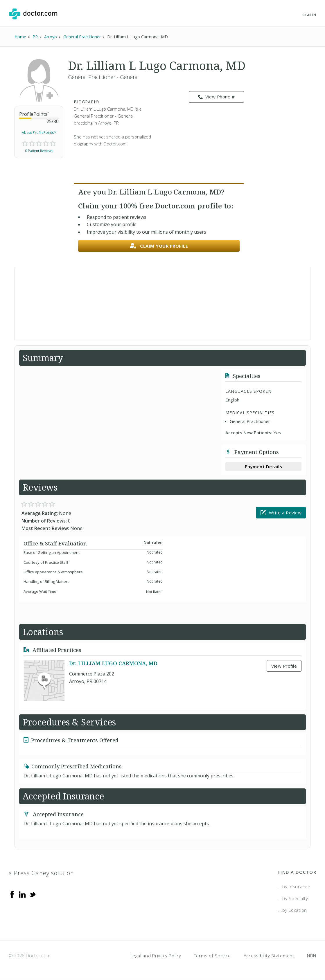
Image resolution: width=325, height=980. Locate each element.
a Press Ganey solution (41, 873)
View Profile (284, 666)
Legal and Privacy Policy (156, 956)
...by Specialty (293, 898)
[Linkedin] (22, 894)
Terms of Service (212, 956)
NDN (312, 956)
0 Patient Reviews (39, 151)
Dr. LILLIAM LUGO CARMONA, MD (113, 663)
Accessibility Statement (269, 956)
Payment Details (264, 466)
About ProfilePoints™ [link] (39, 133)
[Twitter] (33, 894)
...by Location (293, 910)
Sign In (309, 15)
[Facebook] (12, 894)
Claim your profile (159, 246)
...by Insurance (294, 887)
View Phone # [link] (217, 97)
